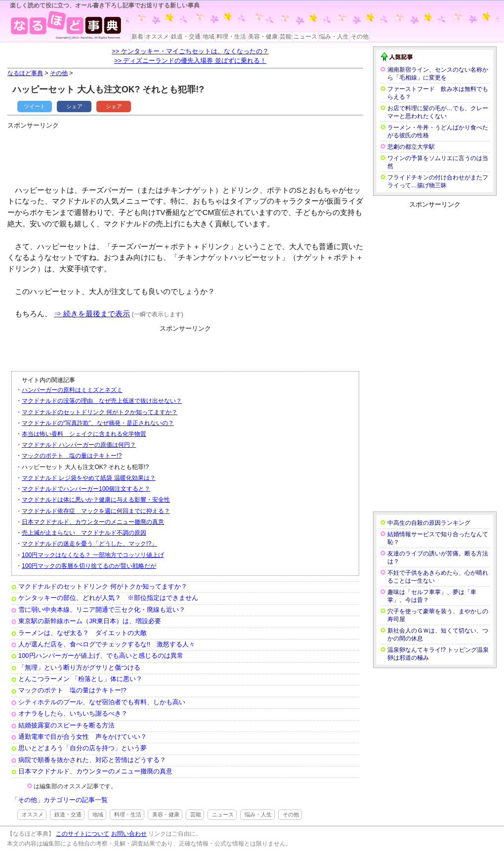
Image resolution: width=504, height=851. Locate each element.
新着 (137, 37)
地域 (209, 37)
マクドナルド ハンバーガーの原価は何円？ (79, 445)
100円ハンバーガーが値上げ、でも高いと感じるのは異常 (101, 656)
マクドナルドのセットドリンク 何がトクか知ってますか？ (100, 412)
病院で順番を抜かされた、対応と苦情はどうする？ (92, 760)
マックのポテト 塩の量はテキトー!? (72, 456)
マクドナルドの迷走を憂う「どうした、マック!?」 (89, 544)
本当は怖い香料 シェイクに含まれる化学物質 (84, 434)
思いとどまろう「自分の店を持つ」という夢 (83, 748)
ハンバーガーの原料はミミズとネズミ (72, 390)
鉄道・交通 (186, 37)
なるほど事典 (25, 73)
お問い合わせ (129, 834)
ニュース (305, 37)
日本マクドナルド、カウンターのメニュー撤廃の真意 (93, 522)
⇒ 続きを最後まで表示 (92, 314)
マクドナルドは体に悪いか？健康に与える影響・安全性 (96, 500)
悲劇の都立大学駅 (411, 147)
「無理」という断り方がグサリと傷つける (79, 667)
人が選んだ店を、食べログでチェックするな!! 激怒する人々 (107, 644)
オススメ (157, 37)
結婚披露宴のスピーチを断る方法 (66, 725)
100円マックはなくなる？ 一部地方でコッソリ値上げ (93, 555)
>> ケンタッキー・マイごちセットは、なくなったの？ (190, 51)
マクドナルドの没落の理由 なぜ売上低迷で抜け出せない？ (102, 401)
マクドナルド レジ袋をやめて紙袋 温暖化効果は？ (89, 478)
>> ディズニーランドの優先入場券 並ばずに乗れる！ (190, 61)
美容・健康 (263, 37)
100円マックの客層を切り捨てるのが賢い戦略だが (89, 566)
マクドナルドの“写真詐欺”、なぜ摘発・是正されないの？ (98, 423)
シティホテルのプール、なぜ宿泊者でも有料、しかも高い (102, 702)
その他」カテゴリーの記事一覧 (63, 800)
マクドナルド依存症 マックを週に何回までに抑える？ (96, 511)
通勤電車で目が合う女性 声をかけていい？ (83, 737)
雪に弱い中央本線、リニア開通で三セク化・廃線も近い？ (102, 610)
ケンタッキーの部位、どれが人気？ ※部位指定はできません (108, 598)
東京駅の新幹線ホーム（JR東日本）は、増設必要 (90, 621)
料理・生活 (231, 37)
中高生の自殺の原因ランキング (429, 523)
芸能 (286, 37)
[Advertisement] (187, 153)
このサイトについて (83, 834)
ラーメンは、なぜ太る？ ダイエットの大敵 (83, 633)
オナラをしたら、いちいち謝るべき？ (73, 713)
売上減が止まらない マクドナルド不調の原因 (84, 533)
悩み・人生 (334, 37)
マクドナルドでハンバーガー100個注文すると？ (86, 489)
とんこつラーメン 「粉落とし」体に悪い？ (80, 679)
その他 (360, 37)
